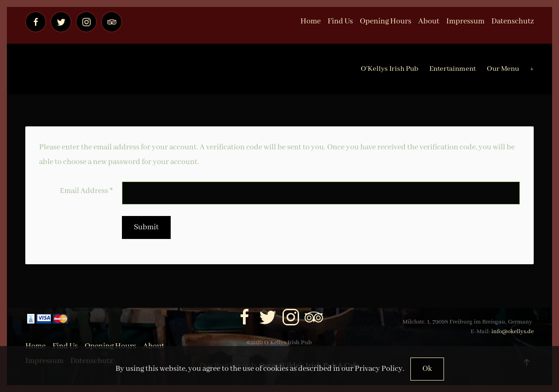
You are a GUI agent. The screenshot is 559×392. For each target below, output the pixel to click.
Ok (427, 369)
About (429, 21)
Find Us (340, 21)
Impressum (465, 21)
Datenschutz (513, 21)
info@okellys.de (513, 332)
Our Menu (503, 69)
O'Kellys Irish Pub (389, 69)
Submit (146, 227)
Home (311, 21)
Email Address (86, 191)
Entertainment (452, 69)
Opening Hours (386, 21)
